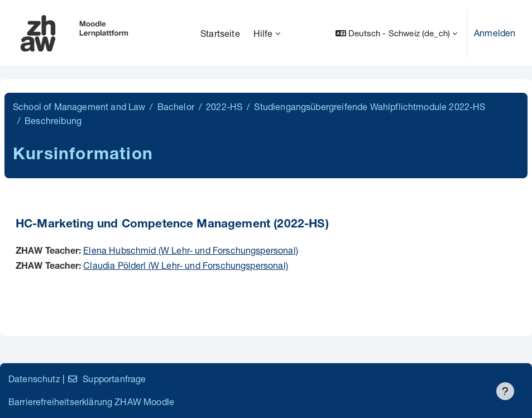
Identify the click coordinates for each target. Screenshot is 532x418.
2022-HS (224, 106)
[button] (396, 33)
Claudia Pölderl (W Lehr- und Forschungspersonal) (186, 265)
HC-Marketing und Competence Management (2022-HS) (172, 225)
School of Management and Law (79, 106)
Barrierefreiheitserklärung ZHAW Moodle (91, 402)
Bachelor (176, 106)
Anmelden (495, 33)
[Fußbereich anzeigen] (505, 391)
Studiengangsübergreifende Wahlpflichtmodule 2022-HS (370, 106)
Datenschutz (34, 379)
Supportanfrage (106, 379)
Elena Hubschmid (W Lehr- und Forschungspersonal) (191, 250)
